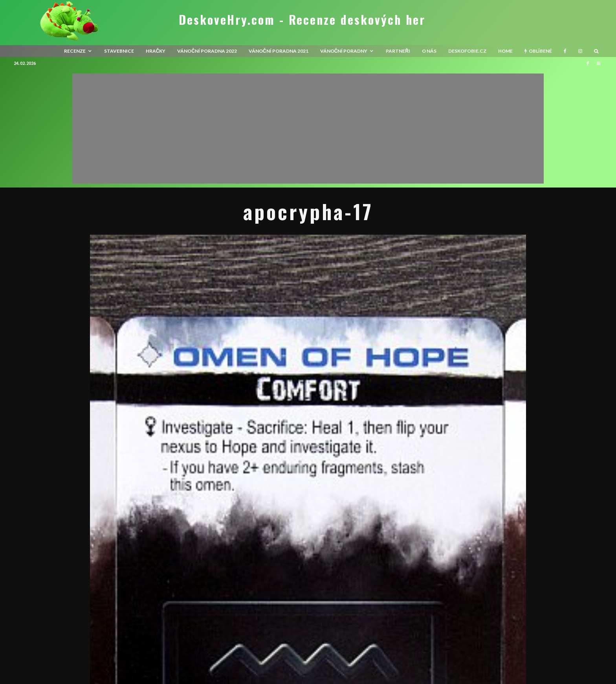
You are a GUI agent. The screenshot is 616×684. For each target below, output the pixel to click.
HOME (505, 51)
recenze (75, 51)
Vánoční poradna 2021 (279, 51)
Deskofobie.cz (467, 51)
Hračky (156, 51)
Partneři (398, 51)
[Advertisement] (308, 129)
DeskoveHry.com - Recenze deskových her (302, 20)
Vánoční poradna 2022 (207, 51)
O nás (429, 51)
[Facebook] (565, 51)
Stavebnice (119, 51)
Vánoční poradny (344, 51)
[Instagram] (580, 51)
